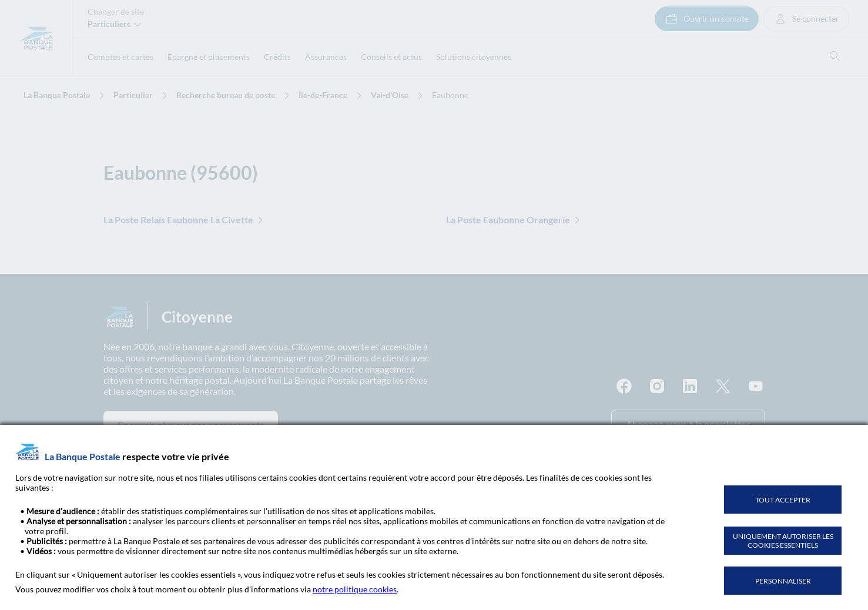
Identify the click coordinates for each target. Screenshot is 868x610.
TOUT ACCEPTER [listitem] (783, 500)
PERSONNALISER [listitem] (783, 581)
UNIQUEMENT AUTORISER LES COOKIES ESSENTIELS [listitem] (783, 541)
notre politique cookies (355, 589)
